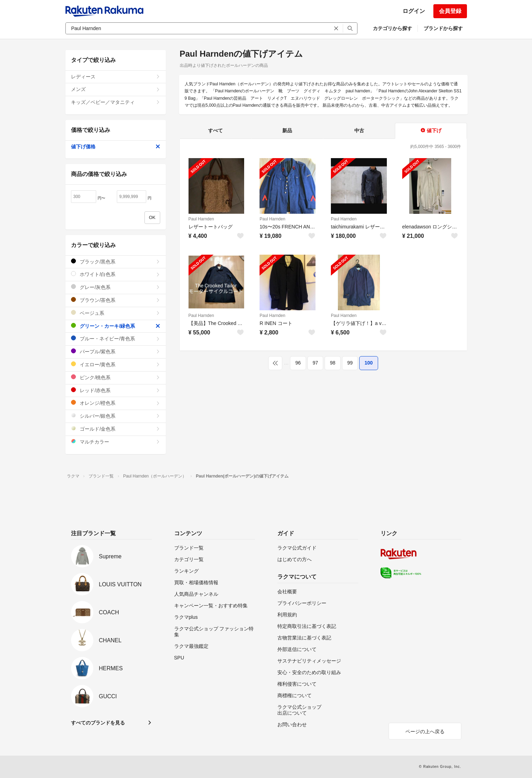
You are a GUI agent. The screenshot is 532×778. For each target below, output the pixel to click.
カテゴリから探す (392, 28)
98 (333, 363)
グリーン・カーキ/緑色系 (116, 326)
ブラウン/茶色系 (116, 300)
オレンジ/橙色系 (116, 403)
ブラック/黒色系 (116, 261)
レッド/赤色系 (116, 390)
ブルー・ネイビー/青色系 (116, 338)
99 (350, 363)
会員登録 (450, 11)
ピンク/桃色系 (116, 377)
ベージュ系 (116, 313)
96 (298, 363)
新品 (287, 130)
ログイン (414, 11)
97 (315, 363)
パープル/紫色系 (116, 351)
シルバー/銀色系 (116, 416)
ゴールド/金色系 (116, 429)
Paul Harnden (201, 219)
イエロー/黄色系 (116, 364)
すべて (215, 130)
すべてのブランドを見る (98, 723)
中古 (359, 130)
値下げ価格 (116, 147)
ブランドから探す (443, 28)
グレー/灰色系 (116, 287)
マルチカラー (116, 442)
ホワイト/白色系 (116, 274)
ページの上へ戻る (425, 731)
